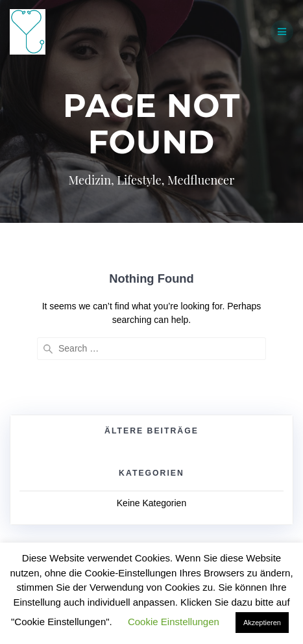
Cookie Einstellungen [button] (174, 622)
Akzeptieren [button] (262, 623)
